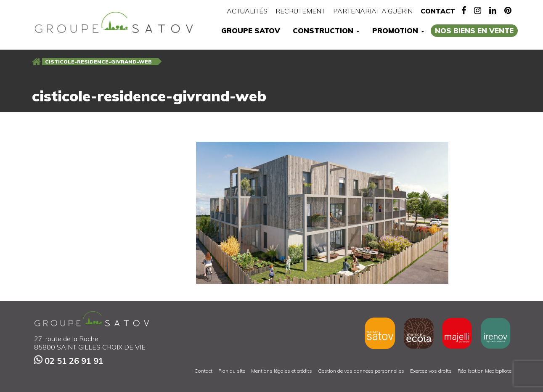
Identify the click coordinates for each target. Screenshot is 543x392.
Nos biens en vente (474, 30)
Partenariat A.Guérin (373, 11)
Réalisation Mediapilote (485, 371)
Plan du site (232, 371)
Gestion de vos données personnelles (361, 371)
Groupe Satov (251, 30)
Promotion (398, 30)
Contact (438, 11)
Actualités (247, 11)
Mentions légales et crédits (282, 371)
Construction (326, 30)
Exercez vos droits (431, 371)
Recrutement (300, 11)
